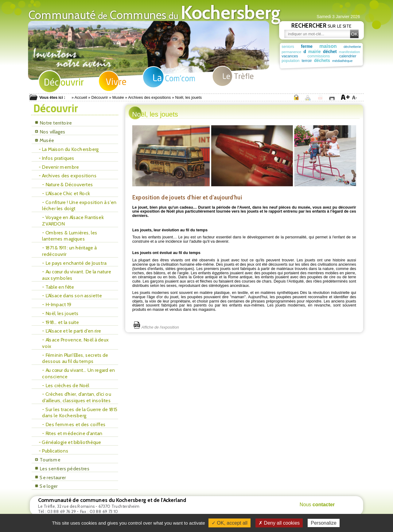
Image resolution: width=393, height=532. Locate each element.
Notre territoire (53, 123)
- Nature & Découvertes (68, 185)
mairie (315, 52)
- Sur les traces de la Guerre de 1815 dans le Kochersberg (80, 412)
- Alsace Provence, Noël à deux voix (75, 343)
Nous (317, 504)
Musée (118, 98)
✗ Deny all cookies (279, 523)
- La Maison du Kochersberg (69, 149)
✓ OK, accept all (230, 523)
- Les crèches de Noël (66, 385)
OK (354, 34)
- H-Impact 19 (56, 305)
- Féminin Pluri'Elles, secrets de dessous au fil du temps (75, 358)
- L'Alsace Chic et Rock (66, 193)
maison (328, 46)
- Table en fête (58, 287)
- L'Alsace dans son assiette (72, 296)
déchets (301, 61)
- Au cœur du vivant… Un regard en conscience (78, 373)
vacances (290, 56)
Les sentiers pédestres (62, 469)
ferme (307, 47)
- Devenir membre (59, 167)
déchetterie (352, 47)
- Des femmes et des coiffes (74, 424)
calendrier (333, 56)
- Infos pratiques (56, 158)
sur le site (321, 25)
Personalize (324, 523)
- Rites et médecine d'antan (72, 433)
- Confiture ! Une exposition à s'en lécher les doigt (79, 205)
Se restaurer (50, 478)
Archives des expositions (149, 98)
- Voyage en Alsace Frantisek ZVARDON (73, 220)
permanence (291, 52)
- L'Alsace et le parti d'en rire (72, 331)
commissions (311, 56)
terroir (287, 61)
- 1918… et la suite (60, 322)
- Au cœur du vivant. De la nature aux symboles (76, 275)
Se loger (46, 486)
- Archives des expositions (68, 176)
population (352, 56)
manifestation (351, 52)
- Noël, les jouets (60, 313)
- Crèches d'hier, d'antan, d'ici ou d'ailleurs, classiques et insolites (76, 397)
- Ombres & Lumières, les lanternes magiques (70, 236)
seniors (288, 47)
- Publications (54, 451)
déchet (331, 52)
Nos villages (50, 132)
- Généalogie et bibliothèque (70, 442)
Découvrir (100, 98)
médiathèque (320, 61)
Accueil (81, 98)
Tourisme (48, 460)
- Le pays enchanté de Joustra (74, 263)
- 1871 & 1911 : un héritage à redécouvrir (69, 251)
